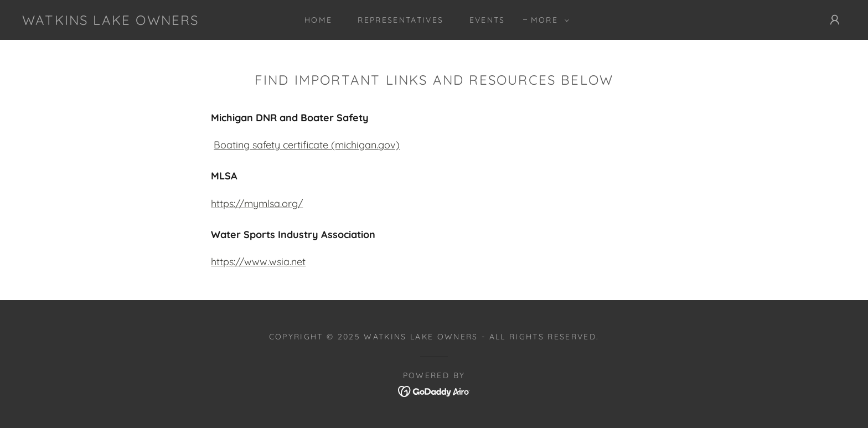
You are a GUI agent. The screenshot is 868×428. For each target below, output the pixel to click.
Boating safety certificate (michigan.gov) (307, 145)
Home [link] (318, 20)
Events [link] (487, 20)
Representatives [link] (401, 20)
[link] (111, 21)
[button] (547, 20)
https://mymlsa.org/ (257, 203)
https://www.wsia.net (258, 262)
